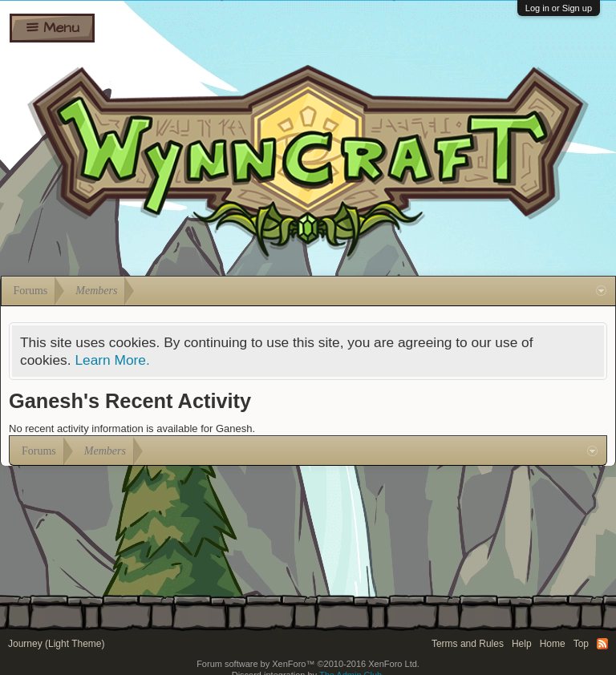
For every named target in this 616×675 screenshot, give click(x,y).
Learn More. (112, 360)
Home (553, 644)
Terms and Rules (468, 644)
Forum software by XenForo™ (308, 664)
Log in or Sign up (559, 8)
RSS (602, 644)
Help (522, 644)
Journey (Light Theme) (57, 644)
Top (581, 644)
